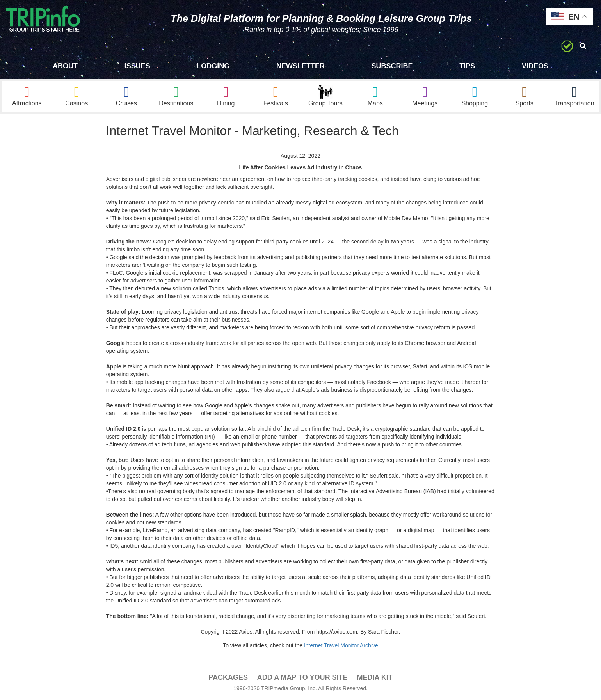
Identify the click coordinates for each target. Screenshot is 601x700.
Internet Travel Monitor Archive (341, 645)
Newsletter (300, 66)
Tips (467, 66)
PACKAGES (228, 677)
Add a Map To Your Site (302, 677)
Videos (535, 66)
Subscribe (392, 66)
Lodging (213, 66)
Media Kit (374, 677)
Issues (137, 66)
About (65, 66)
